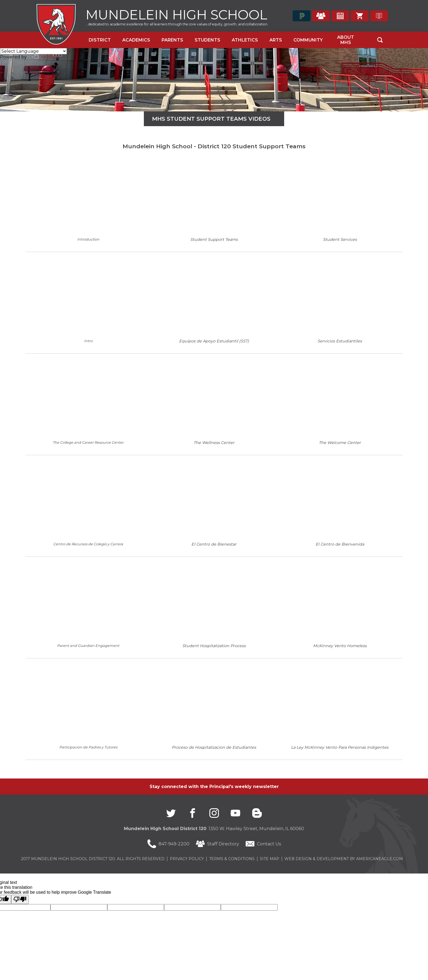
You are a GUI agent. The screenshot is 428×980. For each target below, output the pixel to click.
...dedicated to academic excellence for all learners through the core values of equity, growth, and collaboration (177, 24)
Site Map (270, 859)
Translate (43, 57)
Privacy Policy (187, 859)
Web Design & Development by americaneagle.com (344, 859)
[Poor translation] (20, 899)
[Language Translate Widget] (33, 51)
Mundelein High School (176, 14)
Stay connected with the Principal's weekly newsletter (214, 787)
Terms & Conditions (232, 859)
